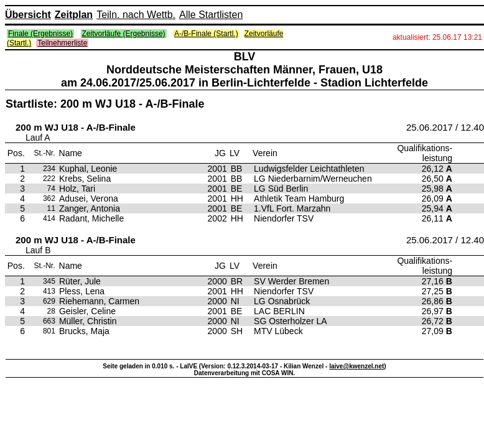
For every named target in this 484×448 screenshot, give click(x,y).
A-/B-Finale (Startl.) (206, 34)
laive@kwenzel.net (356, 366)
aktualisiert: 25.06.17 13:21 (437, 37)
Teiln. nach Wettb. (136, 15)
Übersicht (28, 15)
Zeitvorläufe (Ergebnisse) (124, 34)
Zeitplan (74, 15)
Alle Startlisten (211, 15)
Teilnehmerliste (62, 43)
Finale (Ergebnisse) (40, 34)
